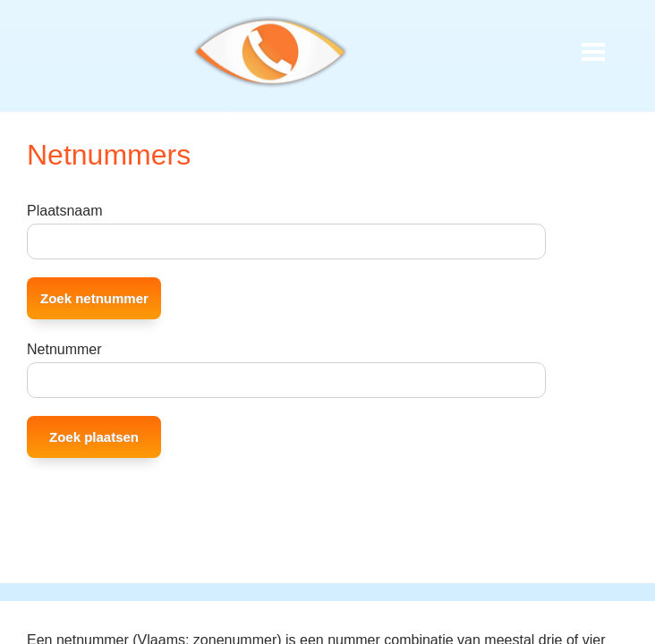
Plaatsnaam (65, 211)
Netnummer (64, 349)
